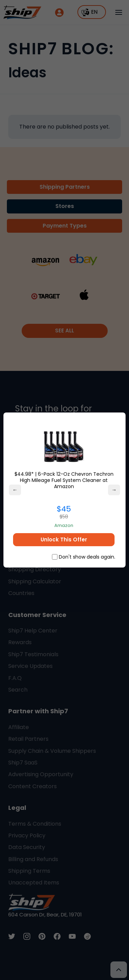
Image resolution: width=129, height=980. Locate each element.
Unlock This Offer (64, 539)
